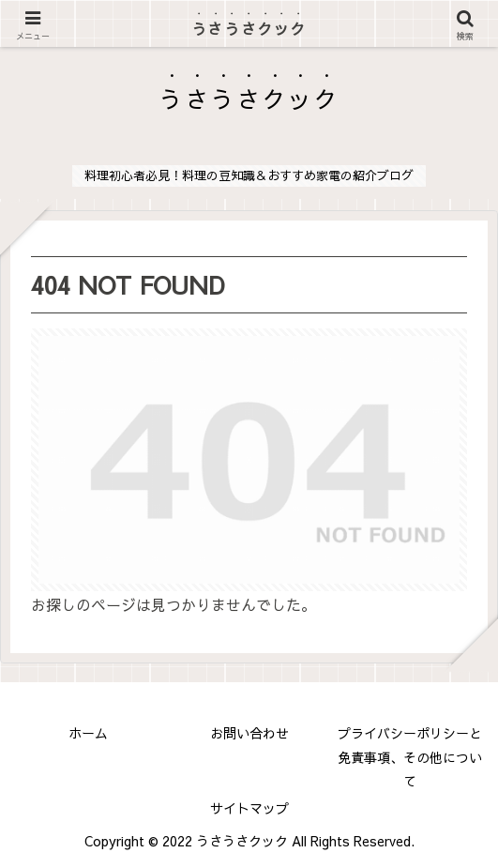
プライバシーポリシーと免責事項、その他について (410, 756)
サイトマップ (249, 808)
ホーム (88, 733)
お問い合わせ (249, 733)
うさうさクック (249, 28)
